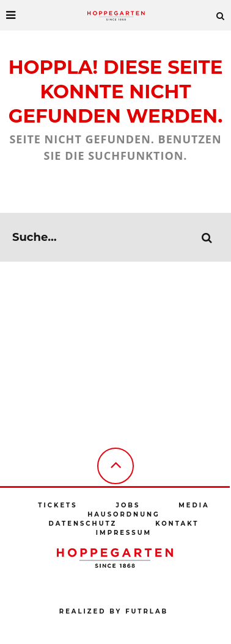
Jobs (128, 505)
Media (194, 505)
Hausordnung (124, 514)
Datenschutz (83, 524)
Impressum (124, 533)
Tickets (57, 505)
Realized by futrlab (114, 611)
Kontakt (177, 524)
